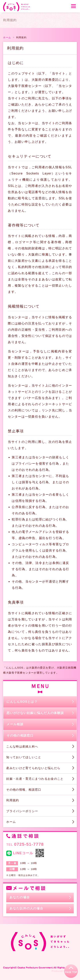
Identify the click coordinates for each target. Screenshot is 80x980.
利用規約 (13, 800)
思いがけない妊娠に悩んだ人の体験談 (35, 713)
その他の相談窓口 (20, 735)
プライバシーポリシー (22, 811)
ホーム (11, 822)
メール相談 (15, 724)
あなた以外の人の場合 (26, 908)
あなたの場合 (20, 897)
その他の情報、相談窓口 (24, 790)
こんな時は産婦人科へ (22, 746)
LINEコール (20, 853)
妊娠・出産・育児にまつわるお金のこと (35, 779)
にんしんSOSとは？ (22, 702)
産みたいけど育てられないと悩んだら (33, 768)
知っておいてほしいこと (24, 757)
